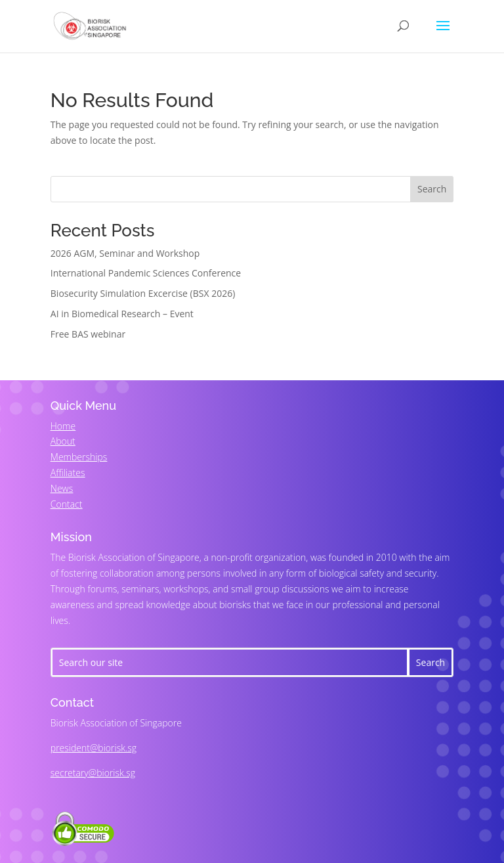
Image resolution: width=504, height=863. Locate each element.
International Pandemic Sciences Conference (146, 273)
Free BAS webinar (88, 334)
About (63, 441)
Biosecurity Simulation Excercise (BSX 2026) (143, 293)
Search (432, 189)
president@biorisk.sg (94, 748)
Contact (67, 504)
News (62, 488)
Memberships (79, 457)
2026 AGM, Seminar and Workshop (125, 253)
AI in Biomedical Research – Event (122, 314)
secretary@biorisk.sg (93, 773)
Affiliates (68, 473)
